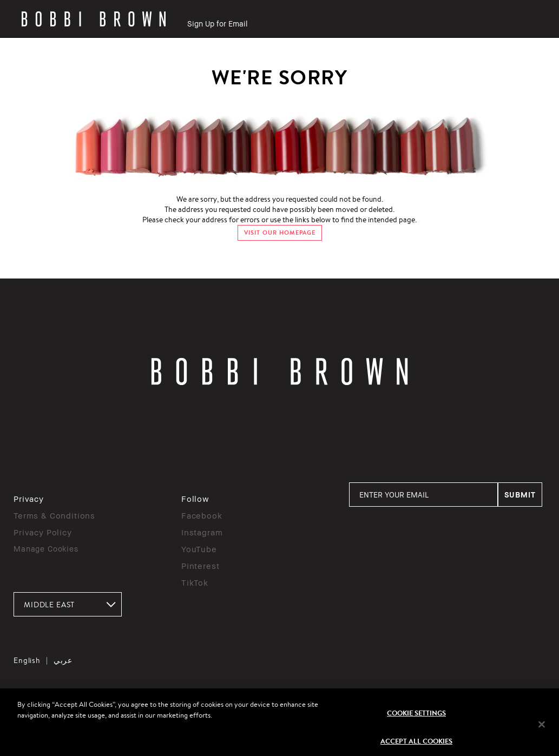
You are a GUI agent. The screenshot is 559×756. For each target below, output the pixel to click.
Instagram (202, 532)
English (27, 660)
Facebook (202, 515)
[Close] (542, 729)
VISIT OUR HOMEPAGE (280, 233)
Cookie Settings (416, 717)
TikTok (195, 582)
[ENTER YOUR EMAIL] (423, 495)
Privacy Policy (43, 532)
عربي (63, 660)
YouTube (199, 549)
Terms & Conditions (54, 515)
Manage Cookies (46, 549)
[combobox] (68, 604)
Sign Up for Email (217, 24)
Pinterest (200, 566)
